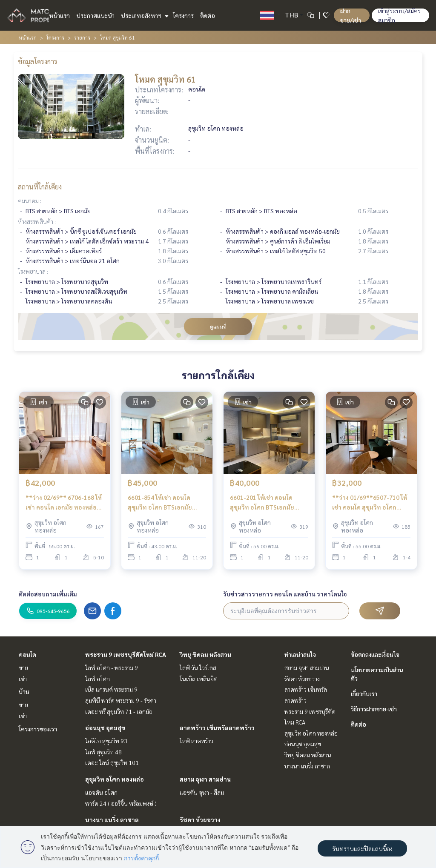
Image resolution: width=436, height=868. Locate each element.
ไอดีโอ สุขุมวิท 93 (106, 741)
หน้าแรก (59, 15)
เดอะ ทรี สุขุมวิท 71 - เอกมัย (119, 711)
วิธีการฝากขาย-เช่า (374, 709)
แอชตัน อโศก (101, 792)
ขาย (23, 667)
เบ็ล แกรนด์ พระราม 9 (111, 689)
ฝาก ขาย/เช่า (351, 15)
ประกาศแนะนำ (95, 15)
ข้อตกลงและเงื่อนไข (375, 654)
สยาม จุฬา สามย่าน (205, 779)
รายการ (82, 37)
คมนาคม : (30, 201)
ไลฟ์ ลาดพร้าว (196, 741)
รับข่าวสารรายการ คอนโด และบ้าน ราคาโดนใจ (285, 594)
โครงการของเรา (38, 729)
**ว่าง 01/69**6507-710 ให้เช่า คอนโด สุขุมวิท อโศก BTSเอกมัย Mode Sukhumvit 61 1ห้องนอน (370, 503)
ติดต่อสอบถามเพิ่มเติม (48, 594)
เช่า (23, 679)
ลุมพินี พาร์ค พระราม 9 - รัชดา (121, 700)
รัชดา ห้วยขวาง (200, 819)
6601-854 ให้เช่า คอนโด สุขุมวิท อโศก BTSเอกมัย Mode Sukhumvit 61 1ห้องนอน (163, 503)
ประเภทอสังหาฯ (144, 15)
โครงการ (183, 15)
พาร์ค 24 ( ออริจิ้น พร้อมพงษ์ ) (121, 803)
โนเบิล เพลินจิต (199, 679)
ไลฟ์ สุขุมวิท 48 (103, 752)
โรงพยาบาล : (33, 271)
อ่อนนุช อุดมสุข (105, 728)
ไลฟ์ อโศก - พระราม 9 (112, 667)
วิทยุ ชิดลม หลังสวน (205, 654)
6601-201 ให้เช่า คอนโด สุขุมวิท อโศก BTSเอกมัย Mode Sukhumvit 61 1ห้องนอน (265, 503)
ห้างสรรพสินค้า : (37, 221)
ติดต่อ (208, 15)
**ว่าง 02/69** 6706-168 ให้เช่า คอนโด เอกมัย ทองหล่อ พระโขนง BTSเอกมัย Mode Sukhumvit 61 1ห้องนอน (64, 503)
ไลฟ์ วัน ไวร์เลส (198, 667)
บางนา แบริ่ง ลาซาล (112, 819)
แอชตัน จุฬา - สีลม (202, 792)
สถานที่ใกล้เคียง (40, 187)
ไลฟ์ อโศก (98, 679)
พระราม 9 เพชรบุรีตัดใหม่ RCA (126, 654)
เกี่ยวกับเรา (364, 693)
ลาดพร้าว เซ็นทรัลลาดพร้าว (217, 728)
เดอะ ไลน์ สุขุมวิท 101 (112, 762)
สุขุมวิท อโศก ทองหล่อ (115, 779)
